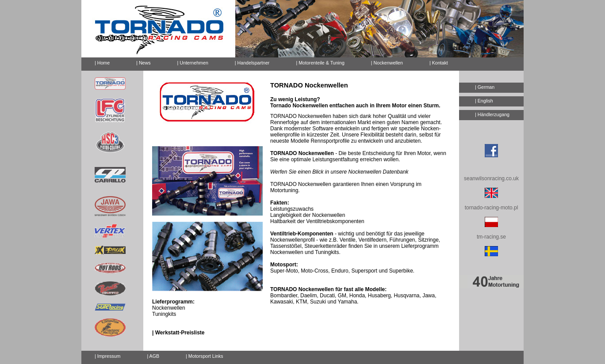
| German (485, 87)
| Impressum (107, 356)
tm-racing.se (491, 237)
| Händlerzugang (492, 114)
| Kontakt (435, 61)
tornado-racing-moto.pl (492, 208)
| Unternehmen (193, 63)
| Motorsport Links (205, 356)
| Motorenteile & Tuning (320, 63)
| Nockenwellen (387, 63)
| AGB (153, 356)
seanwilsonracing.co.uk (491, 178)
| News (143, 63)
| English (484, 101)
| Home (102, 63)
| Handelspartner (252, 63)
